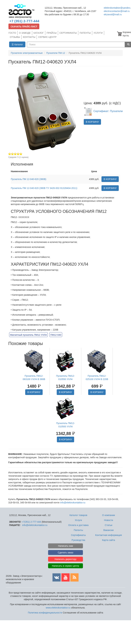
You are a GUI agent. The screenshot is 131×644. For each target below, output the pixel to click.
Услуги (78, 520)
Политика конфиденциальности (45, 613)
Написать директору (65, 559)
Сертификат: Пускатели (103, 111)
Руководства (78, 540)
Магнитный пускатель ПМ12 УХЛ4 (28, 335)
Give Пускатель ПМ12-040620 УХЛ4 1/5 (10, 154)
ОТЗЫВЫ (15, 37)
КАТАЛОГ (39, 33)
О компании (109, 515)
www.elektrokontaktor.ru (58, 608)
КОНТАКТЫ (29, 37)
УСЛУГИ (98, 33)
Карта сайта (108, 540)
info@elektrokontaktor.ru (73, 503)
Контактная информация (109, 535)
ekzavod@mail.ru (113, 14)
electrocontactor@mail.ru (117, 11)
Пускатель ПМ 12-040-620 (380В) (29, 179)
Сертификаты (78, 535)
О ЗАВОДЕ (25, 33)
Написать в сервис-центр (65, 566)
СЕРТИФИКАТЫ (68, 33)
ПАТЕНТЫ (85, 33)
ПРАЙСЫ (52, 33)
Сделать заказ (65, 553)
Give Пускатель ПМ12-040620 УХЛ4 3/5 (15, 154)
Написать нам (66, 546)
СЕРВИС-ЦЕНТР (47, 37)
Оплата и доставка (78, 525)
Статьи (109, 525)
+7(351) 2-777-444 (31, 522)
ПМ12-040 (56, 335)
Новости (108, 520)
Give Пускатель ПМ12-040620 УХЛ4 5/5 (21, 154)
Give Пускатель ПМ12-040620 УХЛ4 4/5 (18, 154)
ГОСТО (12, 33)
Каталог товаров (78, 515)
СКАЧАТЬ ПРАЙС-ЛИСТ (24, 27)
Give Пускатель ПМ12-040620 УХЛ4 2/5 (13, 154)
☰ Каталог (17, 44)
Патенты (78, 530)
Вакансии (109, 530)
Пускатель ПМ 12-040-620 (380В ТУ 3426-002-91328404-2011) (44, 188)
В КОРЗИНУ (92, 122)
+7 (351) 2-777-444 (24, 21)
